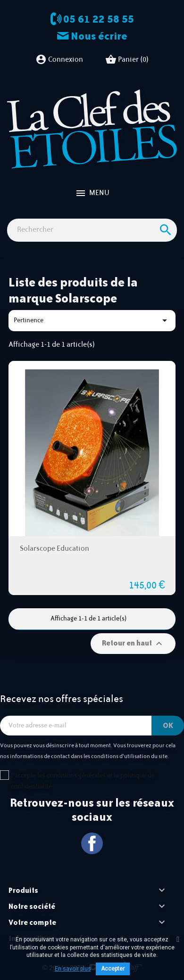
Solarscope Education (54, 549)
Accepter (113, 969)
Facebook (92, 844)
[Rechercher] (92, 230)
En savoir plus (73, 969)
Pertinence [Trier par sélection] (92, 320)
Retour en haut (133, 644)
